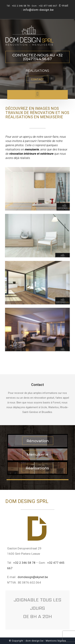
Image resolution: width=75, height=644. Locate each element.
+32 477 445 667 (48, 6)
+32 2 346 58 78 (21, 6)
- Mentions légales (55, 641)
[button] (37, 57)
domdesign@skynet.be (33, 577)
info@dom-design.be (38, 10)
